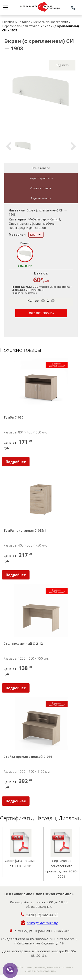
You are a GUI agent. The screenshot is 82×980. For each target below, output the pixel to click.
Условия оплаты (41, 188)
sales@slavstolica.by (42, 923)
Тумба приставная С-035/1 (25, 530)
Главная (8, 22)
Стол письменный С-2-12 (23, 643)
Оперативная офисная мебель (32, 223)
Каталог (24, 22)
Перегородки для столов (21, 26)
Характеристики (41, 178)
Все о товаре (41, 168)
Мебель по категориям (51, 22)
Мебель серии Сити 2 (44, 219)
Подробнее (16, 462)
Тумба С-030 (13, 417)
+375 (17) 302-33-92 (42, 915)
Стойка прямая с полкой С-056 (28, 757)
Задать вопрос (41, 198)
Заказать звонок (41, 313)
